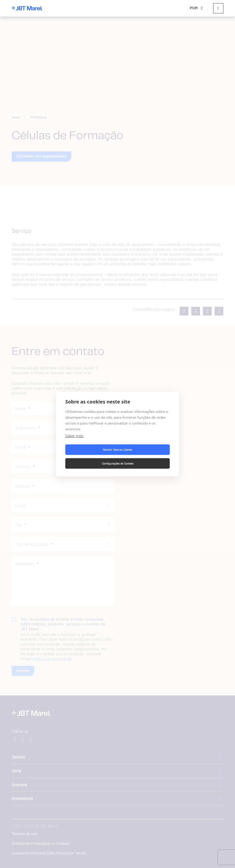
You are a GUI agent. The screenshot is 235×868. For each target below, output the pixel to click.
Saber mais (74, 443)
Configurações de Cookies (145, 457)
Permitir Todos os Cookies (91, 457)
